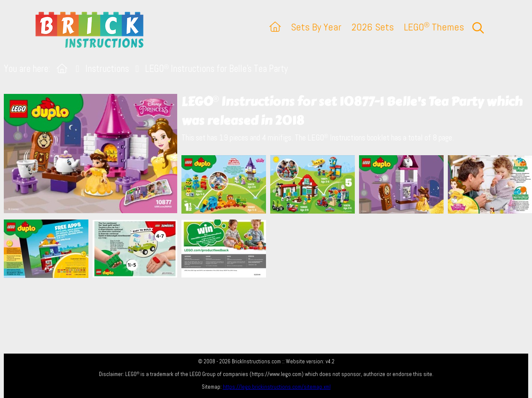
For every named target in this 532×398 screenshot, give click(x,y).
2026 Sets (373, 27)
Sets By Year (316, 27)
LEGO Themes (434, 27)
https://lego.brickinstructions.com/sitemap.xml (277, 387)
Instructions (107, 69)
